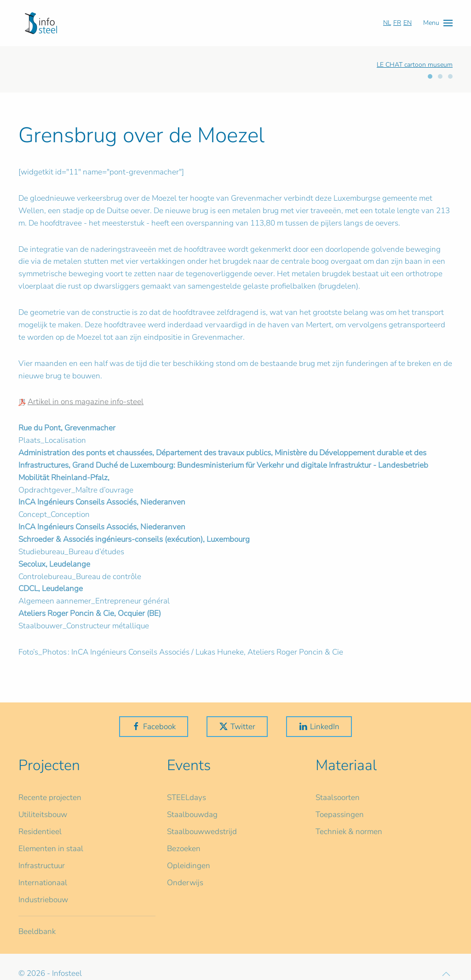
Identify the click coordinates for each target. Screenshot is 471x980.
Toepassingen (340, 815)
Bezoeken (184, 849)
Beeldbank (37, 931)
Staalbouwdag (192, 815)
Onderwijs (185, 883)
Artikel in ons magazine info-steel (86, 402)
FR (397, 23)
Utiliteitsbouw (43, 815)
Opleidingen (189, 866)
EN (408, 23)
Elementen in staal (51, 849)
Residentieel (40, 832)
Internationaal (43, 883)
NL (387, 23)
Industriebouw (43, 900)
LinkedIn (319, 727)
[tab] (430, 76)
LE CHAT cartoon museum (415, 65)
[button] (438, 23)
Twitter (237, 727)
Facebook (154, 727)
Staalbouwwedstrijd (202, 832)
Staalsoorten (338, 797)
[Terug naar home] (41, 23)
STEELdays (187, 797)
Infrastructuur (42, 866)
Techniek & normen (349, 832)
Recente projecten (50, 797)
